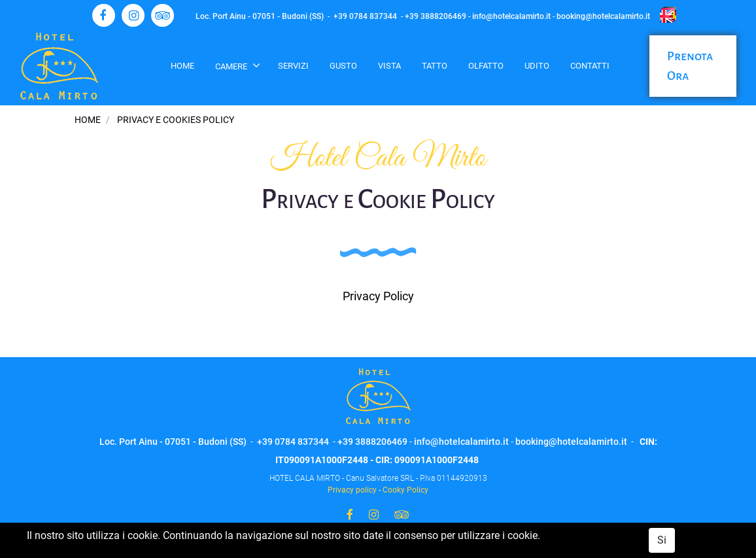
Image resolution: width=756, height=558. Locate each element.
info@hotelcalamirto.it (511, 16)
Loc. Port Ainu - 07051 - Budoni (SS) (260, 16)
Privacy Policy (378, 296)
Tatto (435, 66)
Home (182, 66)
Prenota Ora (690, 66)
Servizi (293, 66)
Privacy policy (352, 490)
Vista (389, 66)
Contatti (590, 66)
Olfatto (486, 66)
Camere (232, 66)
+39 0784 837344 (365, 16)
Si (662, 540)
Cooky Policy (405, 490)
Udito (537, 66)
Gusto (343, 66)
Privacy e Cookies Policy (176, 120)
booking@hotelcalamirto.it (603, 16)
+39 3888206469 (436, 16)
